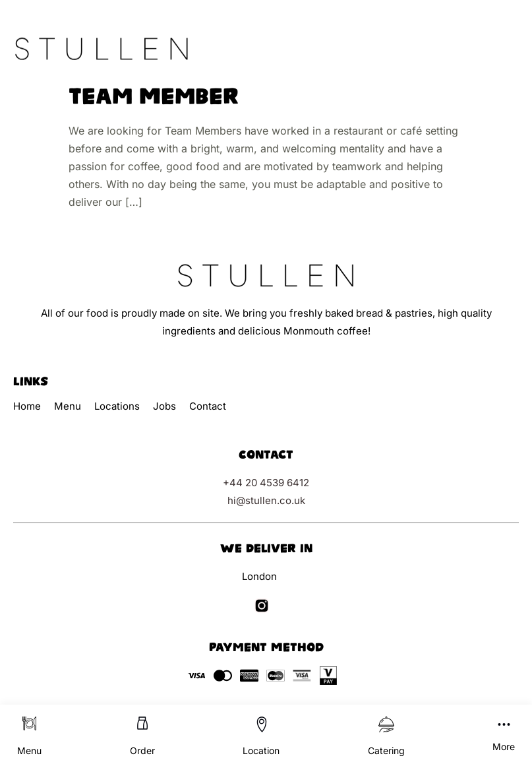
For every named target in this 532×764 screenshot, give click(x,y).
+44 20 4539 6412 (266, 483)
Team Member (154, 96)
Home (27, 406)
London (259, 577)
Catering (386, 750)
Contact (208, 406)
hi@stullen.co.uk (266, 500)
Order (142, 750)
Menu (29, 750)
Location (261, 750)
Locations (117, 406)
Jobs (164, 406)
